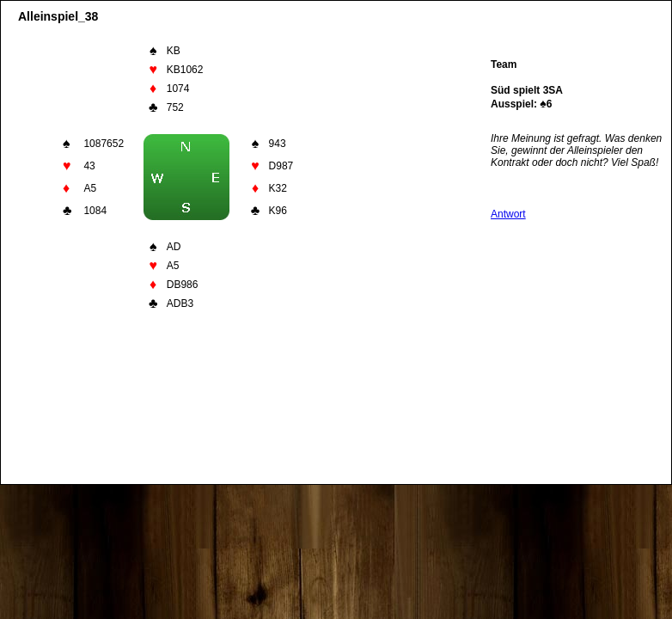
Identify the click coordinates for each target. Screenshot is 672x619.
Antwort (508, 214)
